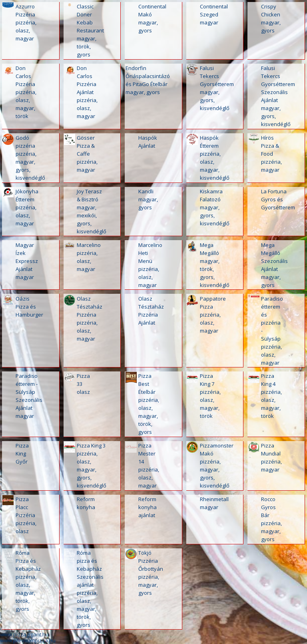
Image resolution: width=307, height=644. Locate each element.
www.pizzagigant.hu (24, 634)
